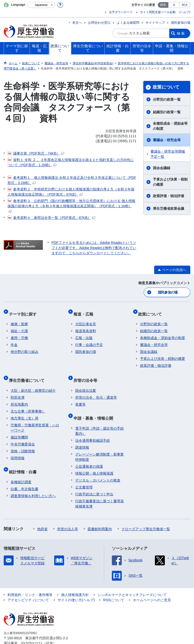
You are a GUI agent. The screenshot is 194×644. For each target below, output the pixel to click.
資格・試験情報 (23, 442)
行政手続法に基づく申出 (94, 481)
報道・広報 (85, 311)
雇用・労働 (19, 333)
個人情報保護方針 (75, 582)
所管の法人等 (68, 516)
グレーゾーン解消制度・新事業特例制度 (99, 444)
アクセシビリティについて (28, 587)
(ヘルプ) (185, 12)
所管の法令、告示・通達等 (96, 389)
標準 (163, 5)
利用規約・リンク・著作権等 (30, 582)
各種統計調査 (21, 469)
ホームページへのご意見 (152, 587)
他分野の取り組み (24, 347)
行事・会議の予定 (89, 340)
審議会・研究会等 (167, 140)
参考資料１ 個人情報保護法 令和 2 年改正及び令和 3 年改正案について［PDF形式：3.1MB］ (72, 180)
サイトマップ (155, 23)
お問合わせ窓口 (99, 23)
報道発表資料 (86, 326)
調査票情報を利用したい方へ (33, 483)
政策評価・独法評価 (169, 196)
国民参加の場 (181, 23)
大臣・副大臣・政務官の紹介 (33, 382)
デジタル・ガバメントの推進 (98, 467)
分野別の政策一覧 (167, 99)
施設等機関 (19, 428)
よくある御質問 (128, 23)
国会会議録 (162, 168)
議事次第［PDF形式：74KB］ (36, 153)
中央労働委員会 (23, 435)
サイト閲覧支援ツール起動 (158, 12)
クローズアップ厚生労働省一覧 (146, 516)
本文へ (77, 23)
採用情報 (18, 449)
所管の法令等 (87, 373)
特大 (185, 5)
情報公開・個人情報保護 (94, 460)
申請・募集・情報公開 (95, 407)
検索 (181, 33)
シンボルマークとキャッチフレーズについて (132, 582)
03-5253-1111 (32, 630)
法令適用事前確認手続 (93, 427)
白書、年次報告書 (24, 476)
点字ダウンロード (121, 12)
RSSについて (114, 587)
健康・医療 (19, 319)
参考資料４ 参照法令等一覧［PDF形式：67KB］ (51, 218)
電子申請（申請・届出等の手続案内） (99, 418)
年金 (14, 340)
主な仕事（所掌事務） (28, 402)
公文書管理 (84, 474)
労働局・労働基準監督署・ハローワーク (35, 419)
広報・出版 (84, 333)
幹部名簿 (18, 389)
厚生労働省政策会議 (169, 208)
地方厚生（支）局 (24, 409)
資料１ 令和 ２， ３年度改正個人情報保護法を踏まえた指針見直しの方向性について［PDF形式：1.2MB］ (71, 162)
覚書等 (80, 395)
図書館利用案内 (100, 516)
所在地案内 (19, 395)
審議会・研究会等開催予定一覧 (168, 154)
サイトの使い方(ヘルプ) (76, 587)
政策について (166, 87)
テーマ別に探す (24, 311)
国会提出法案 (86, 382)
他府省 (42, 516)
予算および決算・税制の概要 (170, 182)
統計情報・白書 (24, 461)
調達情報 (82, 434)
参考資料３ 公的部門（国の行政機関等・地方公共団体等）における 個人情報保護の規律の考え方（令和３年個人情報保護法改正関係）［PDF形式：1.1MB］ (71, 206)
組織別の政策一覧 (167, 112)
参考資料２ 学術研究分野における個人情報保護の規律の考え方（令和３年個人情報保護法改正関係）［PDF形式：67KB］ (71, 192)
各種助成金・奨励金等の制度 (170, 126)
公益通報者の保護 (89, 453)
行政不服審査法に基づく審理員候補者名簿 (99, 491)
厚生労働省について (28, 373)
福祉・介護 (19, 326)
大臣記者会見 (86, 319)
